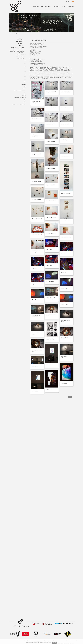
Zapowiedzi (20, 41)
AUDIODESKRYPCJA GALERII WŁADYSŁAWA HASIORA (20, 55)
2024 (25, 66)
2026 (25, 61)
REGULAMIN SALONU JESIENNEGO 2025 (18, 48)
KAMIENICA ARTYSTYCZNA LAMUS (19, 104)
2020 (25, 77)
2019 (25, 79)
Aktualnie (21, 39)
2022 (25, 71)
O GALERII (21, 46)
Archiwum (21, 58)
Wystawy (12, 33)
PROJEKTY (21, 43)
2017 (25, 86)
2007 (25, 100)
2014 (25, 94)
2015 (25, 93)
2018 (25, 82)
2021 (25, 74)
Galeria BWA (23, 84)
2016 (25, 88)
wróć (70, 397)
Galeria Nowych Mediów (20, 98)
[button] (67, 1)
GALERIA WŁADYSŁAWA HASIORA (17, 52)
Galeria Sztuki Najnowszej (20, 91)
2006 (25, 101)
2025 (25, 63)
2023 (25, 69)
